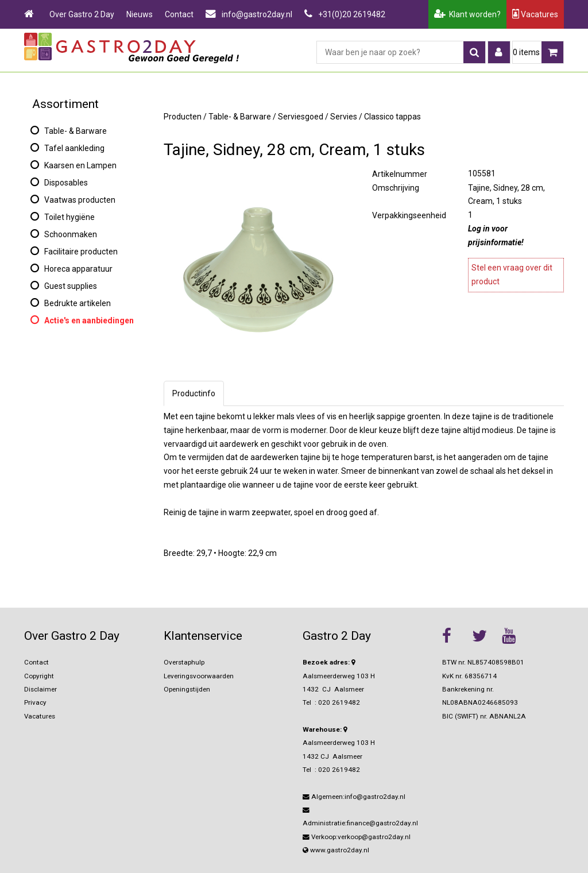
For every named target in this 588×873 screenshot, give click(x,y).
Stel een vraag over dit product (512, 275)
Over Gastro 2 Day (82, 14)
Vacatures (535, 14)
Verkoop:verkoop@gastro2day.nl (357, 837)
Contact (179, 14)
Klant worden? (467, 14)
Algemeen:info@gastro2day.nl (354, 797)
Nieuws (140, 14)
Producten (183, 117)
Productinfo (194, 393)
